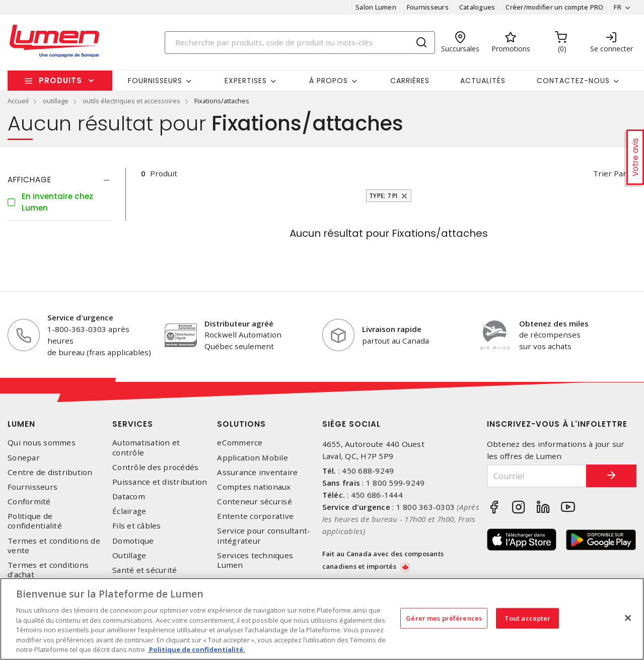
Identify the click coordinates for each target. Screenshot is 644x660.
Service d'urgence (80, 317)
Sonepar (24, 458)
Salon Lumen (376, 7)
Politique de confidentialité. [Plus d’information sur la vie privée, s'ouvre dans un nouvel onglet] (196, 649)
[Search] (300, 43)
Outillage (129, 555)
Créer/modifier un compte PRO (554, 7)
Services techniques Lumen (255, 560)
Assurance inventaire (257, 472)
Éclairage (129, 511)
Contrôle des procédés (155, 467)
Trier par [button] (610, 173)
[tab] (59, 180)
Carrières (410, 81)
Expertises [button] (246, 81)
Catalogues (477, 7)
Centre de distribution (50, 472)
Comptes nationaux (254, 487)
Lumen (21, 424)
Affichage (29, 180)
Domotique (133, 541)
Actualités (483, 81)
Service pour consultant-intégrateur (264, 536)
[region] (322, 619)
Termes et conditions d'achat (48, 570)
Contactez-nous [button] (573, 81)
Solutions (241, 424)
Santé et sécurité (145, 570)
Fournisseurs (428, 7)
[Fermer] (628, 618)
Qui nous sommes (42, 443)
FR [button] (618, 7)
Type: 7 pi (383, 196)
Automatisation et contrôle (146, 447)
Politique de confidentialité (35, 521)
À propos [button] (329, 81)
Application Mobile (253, 458)
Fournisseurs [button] (155, 81)
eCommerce (240, 443)
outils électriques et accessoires (131, 101)
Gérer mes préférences (444, 618)
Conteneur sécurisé (255, 502)
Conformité (29, 502)
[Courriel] (537, 476)
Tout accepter (528, 618)
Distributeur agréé (239, 323)
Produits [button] (60, 80)
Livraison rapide (392, 329)
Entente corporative (255, 516)
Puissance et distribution (160, 482)
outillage (56, 101)
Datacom (129, 497)
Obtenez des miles (554, 323)
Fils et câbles (137, 526)
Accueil (18, 101)
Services (133, 424)
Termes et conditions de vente (54, 546)
